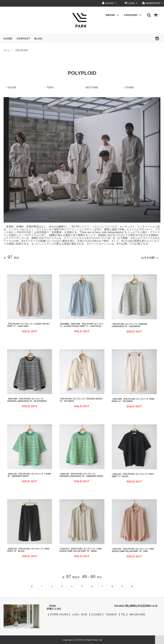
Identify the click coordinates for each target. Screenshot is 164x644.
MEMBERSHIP (153, 3)
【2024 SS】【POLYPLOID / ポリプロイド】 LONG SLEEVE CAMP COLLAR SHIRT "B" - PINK (133, 550)
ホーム (7, 50)
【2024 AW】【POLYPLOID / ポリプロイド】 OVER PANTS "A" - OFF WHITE (133, 400)
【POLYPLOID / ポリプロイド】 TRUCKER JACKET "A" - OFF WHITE (81, 400)
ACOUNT (110, 3)
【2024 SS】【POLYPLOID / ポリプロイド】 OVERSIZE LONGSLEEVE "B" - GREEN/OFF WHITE (81, 474)
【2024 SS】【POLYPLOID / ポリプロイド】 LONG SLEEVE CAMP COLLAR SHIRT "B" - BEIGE (80, 550)
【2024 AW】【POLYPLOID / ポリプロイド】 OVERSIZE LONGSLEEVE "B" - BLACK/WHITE (27, 400)
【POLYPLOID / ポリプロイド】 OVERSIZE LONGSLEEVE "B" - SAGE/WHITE (130, 325)
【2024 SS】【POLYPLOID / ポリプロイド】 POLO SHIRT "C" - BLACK (133, 475)
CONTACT (23, 39)
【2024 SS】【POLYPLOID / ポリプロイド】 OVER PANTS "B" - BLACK (28, 550)
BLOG (38, 39)
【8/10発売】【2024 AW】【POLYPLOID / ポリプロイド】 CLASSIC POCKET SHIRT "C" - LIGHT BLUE (81, 325)
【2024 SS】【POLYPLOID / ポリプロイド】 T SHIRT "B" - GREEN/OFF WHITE (29, 474)
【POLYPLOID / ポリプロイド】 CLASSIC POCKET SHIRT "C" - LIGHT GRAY (28, 325)
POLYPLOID (22, 50)
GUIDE (8, 39)
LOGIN (131, 3)
